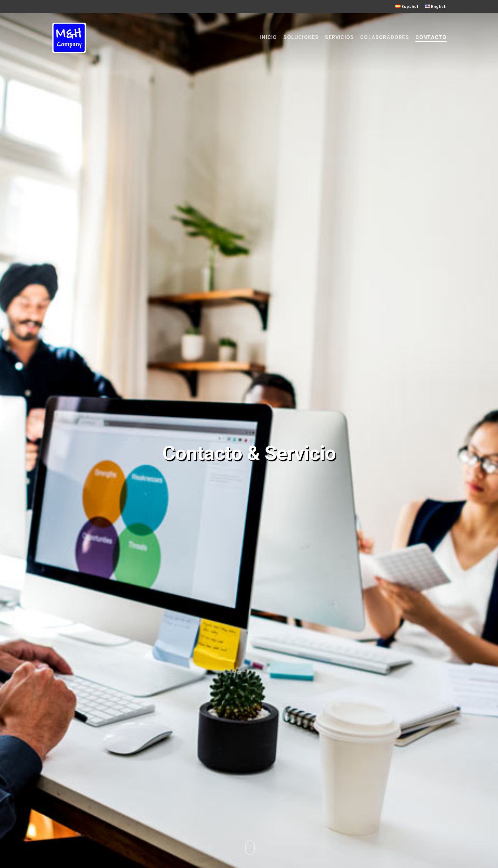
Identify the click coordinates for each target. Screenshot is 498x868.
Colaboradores (385, 37)
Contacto (431, 37)
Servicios (339, 37)
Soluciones (301, 37)
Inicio (269, 37)
